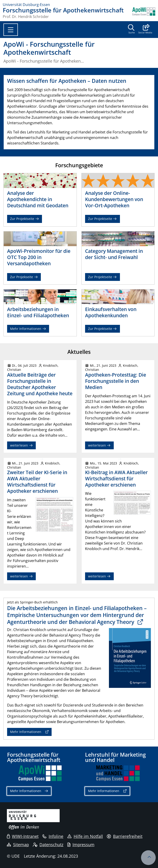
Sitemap (18, 845)
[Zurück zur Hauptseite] (144, 13)
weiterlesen (21, 445)
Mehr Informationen (28, 329)
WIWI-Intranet (23, 836)
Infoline (53, 836)
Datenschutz (48, 845)
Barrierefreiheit (125, 836)
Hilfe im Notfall (85, 836)
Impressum (81, 845)
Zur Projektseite (25, 219)
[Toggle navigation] (11, 30)
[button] (145, 29)
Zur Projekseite (24, 277)
